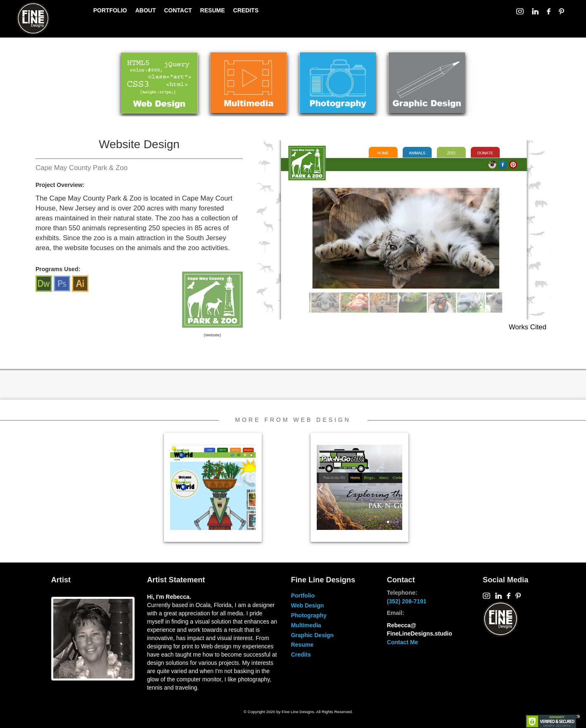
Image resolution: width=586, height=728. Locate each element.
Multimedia (306, 625)
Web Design (307, 605)
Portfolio (303, 596)
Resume (302, 645)
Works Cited (528, 327)
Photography (308, 615)
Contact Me (402, 642)
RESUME (213, 10)
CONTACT (178, 10)
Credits (301, 655)
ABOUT (145, 10)
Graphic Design (312, 635)
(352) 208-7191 (407, 601)
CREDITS (246, 10)
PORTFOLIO (110, 10)
